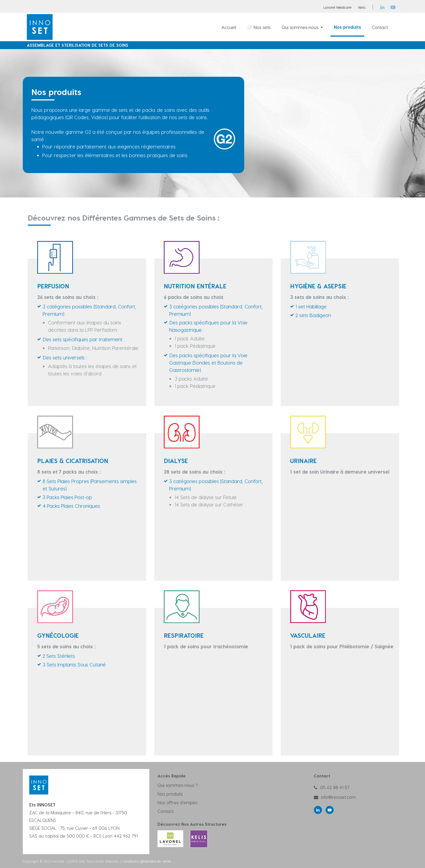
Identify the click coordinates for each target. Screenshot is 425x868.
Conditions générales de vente (147, 861)
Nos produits (170, 794)
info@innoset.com (338, 797)
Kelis (362, 7)
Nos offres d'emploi (177, 802)
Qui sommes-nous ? (178, 785)
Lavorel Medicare (337, 7)
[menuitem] (229, 27)
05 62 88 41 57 (335, 787)
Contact (165, 811)
